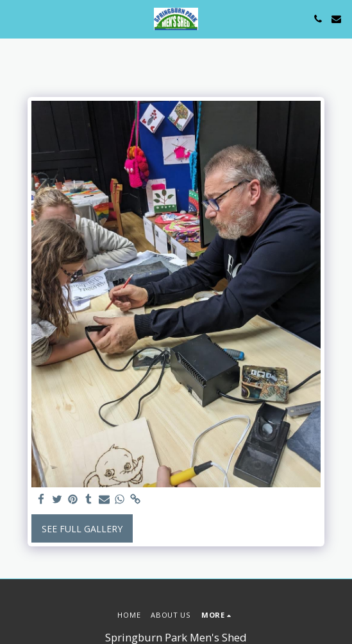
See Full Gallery (82, 529)
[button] (14, 18)
